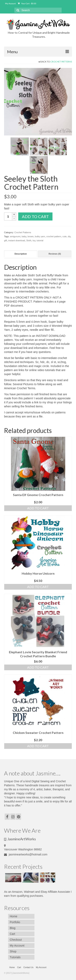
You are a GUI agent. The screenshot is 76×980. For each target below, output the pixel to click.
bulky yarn (40, 236)
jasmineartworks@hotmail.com (26, 854)
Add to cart (35, 216)
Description (21, 254)
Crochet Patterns (61, 62)
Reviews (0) (55, 254)
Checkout (16, 940)
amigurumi (15, 236)
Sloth (29, 240)
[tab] (21, 254)
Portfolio (15, 922)
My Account (10, 3)
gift (6, 240)
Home (13, 916)
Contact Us (28, 967)
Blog (13, 928)
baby (24, 236)
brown (31, 236)
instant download (17, 240)
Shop (13, 951)
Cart (12, 934)
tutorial (40, 240)
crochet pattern (54, 236)
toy (34, 240)
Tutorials (15, 957)
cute (65, 236)
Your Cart (27, 3)
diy (69, 236)
